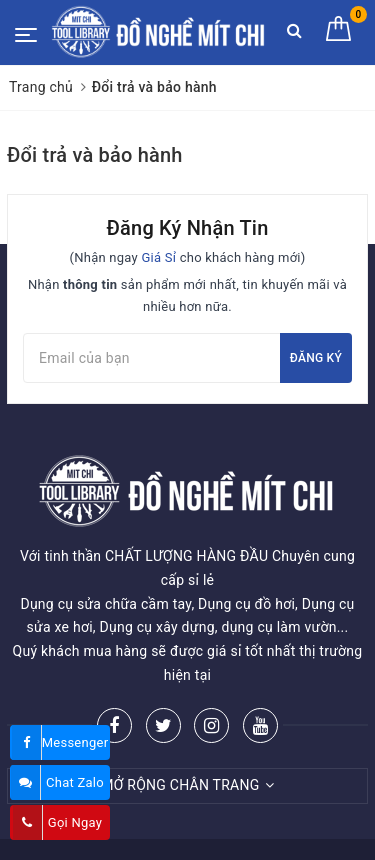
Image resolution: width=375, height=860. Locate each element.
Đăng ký (316, 358)
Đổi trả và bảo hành (95, 155)
